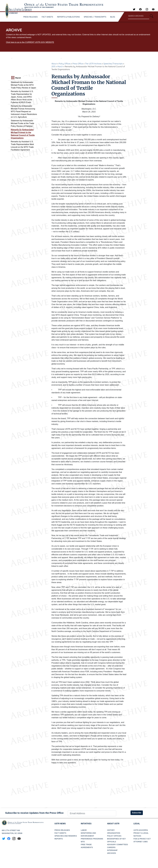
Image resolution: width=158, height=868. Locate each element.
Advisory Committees (117, 845)
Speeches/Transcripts (113, 64)
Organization (114, 833)
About (54, 64)
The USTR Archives (93, 64)
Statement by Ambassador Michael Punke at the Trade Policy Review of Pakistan (23, 123)
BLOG (113, 17)
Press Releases (62, 830)
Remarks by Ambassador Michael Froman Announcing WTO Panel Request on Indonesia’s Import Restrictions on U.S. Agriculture (24, 111)
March (60, 67)
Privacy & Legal (141, 833)
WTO (83, 842)
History (111, 830)
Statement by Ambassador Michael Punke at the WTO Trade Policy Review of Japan (23, 85)
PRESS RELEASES (30, 17)
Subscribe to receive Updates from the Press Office (34, 813)
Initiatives (86, 824)
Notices (137, 836)
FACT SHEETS (47, 17)
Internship (112, 850)
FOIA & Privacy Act (142, 839)
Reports (59, 839)
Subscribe (137, 813)
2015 (53, 67)
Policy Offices (65, 64)
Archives (112, 853)
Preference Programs (92, 839)
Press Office (78, 64)
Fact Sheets (60, 833)
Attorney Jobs (141, 842)
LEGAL (137, 824)
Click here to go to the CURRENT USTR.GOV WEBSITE (30, 42)
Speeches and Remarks (66, 836)
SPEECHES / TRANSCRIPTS (95, 17)
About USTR (113, 824)
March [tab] (16, 78)
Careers (111, 847)
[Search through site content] (139, 16)
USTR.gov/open (141, 830)
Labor (84, 830)
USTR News (60, 824)
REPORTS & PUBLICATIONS (68, 17)
